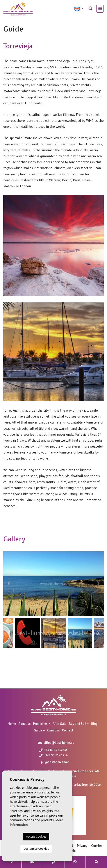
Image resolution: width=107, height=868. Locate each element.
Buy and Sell (78, 724)
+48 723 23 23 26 (54, 755)
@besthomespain (55, 762)
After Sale (60, 724)
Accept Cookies (36, 836)
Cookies (97, 846)
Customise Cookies (36, 849)
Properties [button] (40, 724)
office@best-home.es (59, 743)
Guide (38, 730)
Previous (9, 584)
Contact (68, 730)
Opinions (53, 730)
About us (25, 724)
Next (98, 584)
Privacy (82, 846)
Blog (94, 724)
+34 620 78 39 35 (53, 750)
